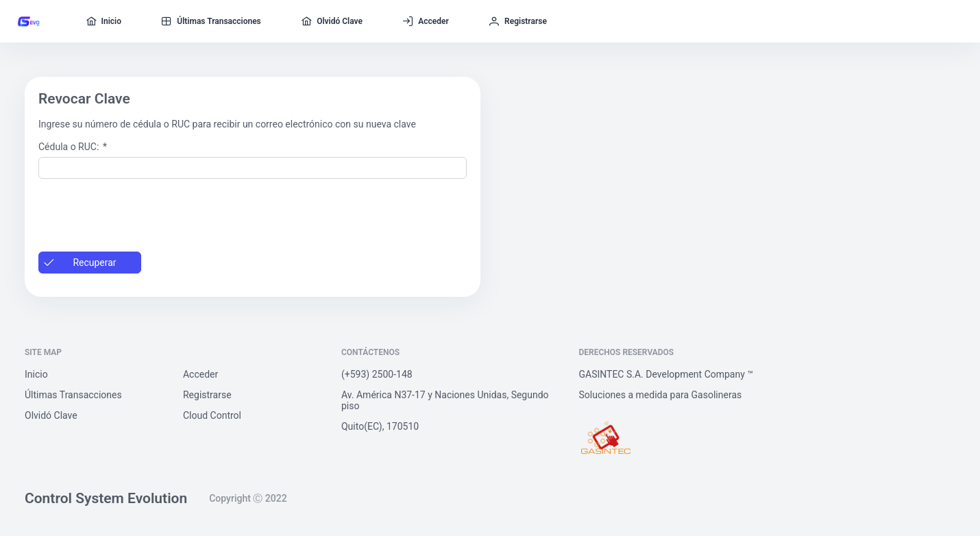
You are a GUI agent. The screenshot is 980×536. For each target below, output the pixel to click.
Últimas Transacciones (73, 395)
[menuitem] (98, 21)
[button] (90, 263)
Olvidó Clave (51, 415)
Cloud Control (212, 415)
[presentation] (143, 215)
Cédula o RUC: (73, 147)
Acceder (200, 374)
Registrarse (207, 395)
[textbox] (253, 168)
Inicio (36, 374)
